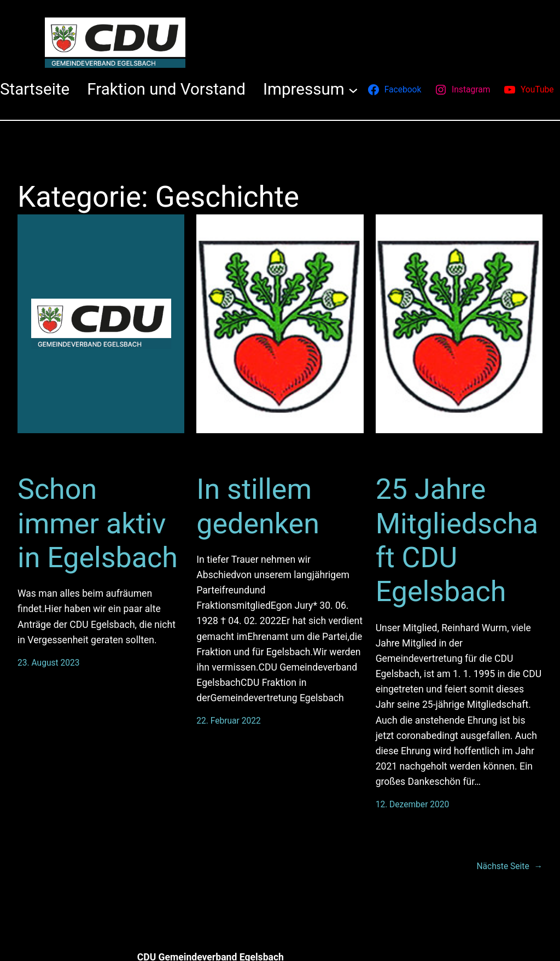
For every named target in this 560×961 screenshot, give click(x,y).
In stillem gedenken (258, 506)
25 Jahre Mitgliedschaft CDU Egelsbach (457, 540)
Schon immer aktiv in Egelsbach (98, 523)
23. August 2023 (49, 663)
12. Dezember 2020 (413, 805)
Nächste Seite (509, 867)
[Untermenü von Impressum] (353, 90)
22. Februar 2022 (228, 721)
